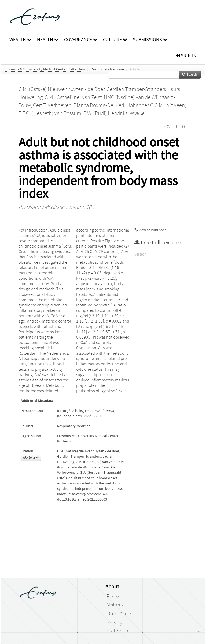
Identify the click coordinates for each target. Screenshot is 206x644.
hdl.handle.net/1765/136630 (80, 416)
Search (190, 75)
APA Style (31, 457)
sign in (186, 56)
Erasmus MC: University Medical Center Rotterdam (45, 69)
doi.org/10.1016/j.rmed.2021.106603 (86, 411)
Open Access (120, 614)
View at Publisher (150, 230)
